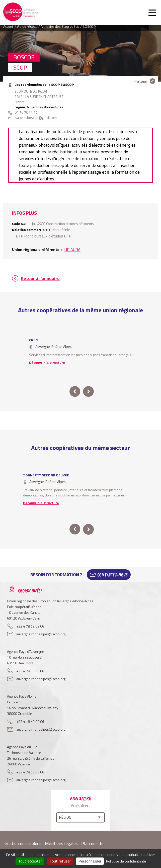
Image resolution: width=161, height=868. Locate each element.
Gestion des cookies (23, 843)
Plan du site (92, 843)
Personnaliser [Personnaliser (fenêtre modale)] (90, 861)
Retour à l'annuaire (40, 278)
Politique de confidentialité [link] (126, 861)
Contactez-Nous (112, 575)
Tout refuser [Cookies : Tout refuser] (60, 861)
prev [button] (75, 391)
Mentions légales (61, 843)
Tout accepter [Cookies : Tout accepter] (30, 861)
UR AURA (72, 249)
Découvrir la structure (47, 362)
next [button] (88, 391)
